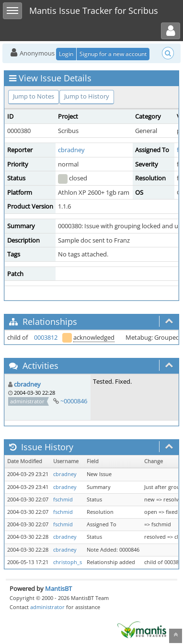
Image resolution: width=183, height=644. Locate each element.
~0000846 (74, 401)
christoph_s (68, 562)
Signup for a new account (113, 54)
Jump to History (87, 96)
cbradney (71, 150)
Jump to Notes (34, 96)
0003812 (46, 337)
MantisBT (58, 588)
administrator (47, 607)
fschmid (63, 500)
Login (66, 54)
